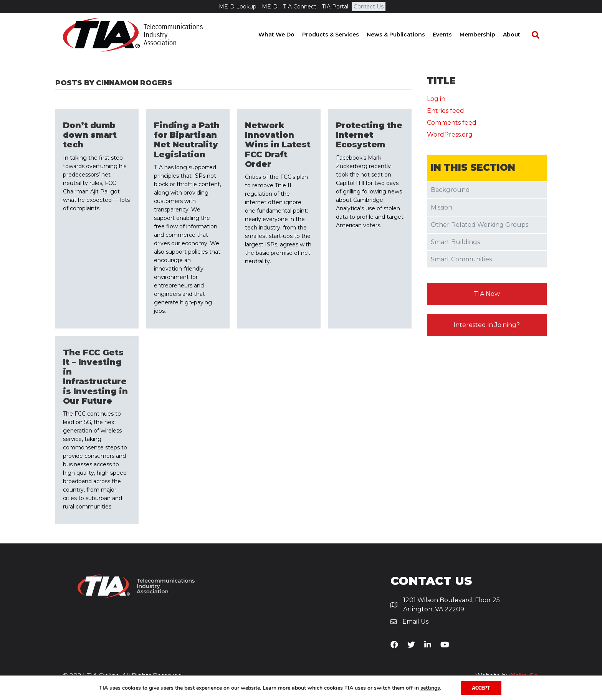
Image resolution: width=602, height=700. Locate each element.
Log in (436, 99)
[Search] (539, 35)
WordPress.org (450, 135)
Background (450, 190)
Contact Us (369, 7)
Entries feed (446, 111)
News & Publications (403, 35)
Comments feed (452, 123)
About (519, 35)
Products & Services (338, 35)
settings (430, 688)
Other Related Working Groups (480, 225)
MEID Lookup (238, 7)
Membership (485, 35)
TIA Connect (300, 7)
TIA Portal (335, 7)
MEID (270, 7)
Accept (481, 688)
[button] (487, 294)
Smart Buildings (455, 242)
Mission (442, 207)
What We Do (284, 35)
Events (450, 35)
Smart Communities (461, 259)
